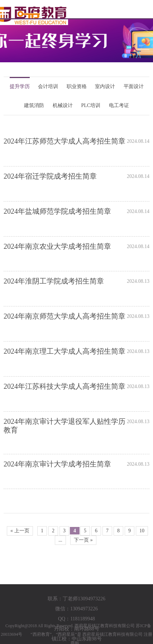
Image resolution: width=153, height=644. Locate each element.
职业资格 (77, 86)
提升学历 (20, 86)
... (60, 540)
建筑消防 (34, 105)
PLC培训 (91, 105)
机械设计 (63, 105)
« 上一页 (20, 531)
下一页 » (83, 540)
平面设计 (134, 86)
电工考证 (119, 105)
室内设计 (105, 86)
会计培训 (48, 86)
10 (142, 531)
